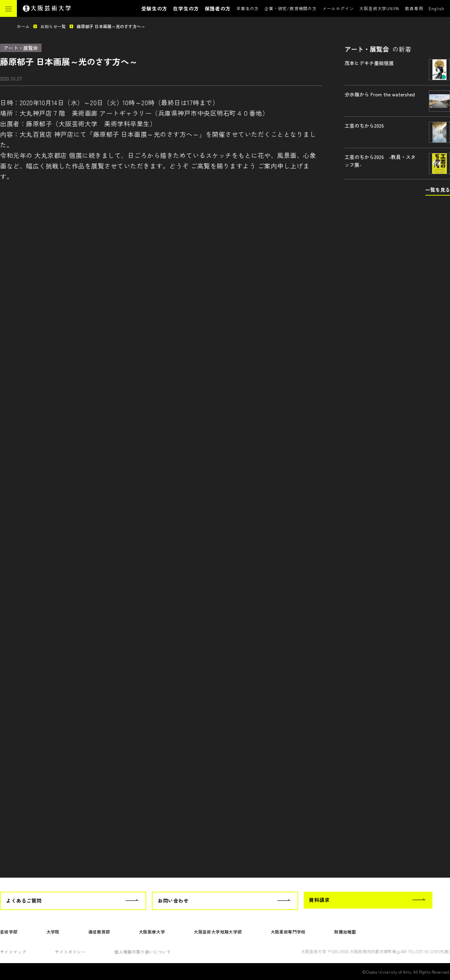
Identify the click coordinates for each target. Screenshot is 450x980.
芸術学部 (9, 932)
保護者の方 (218, 8)
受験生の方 (154, 8)
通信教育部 (99, 932)
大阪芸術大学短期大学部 (218, 932)
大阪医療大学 (152, 932)
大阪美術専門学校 (288, 932)
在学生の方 (186, 8)
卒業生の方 (247, 8)
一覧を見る (438, 190)
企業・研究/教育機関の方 (291, 8)
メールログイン (338, 8)
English (436, 8)
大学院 (53, 932)
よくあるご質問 (24, 901)
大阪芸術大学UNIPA (379, 8)
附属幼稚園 (345, 932)
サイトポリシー (70, 952)
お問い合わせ (173, 901)
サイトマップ (13, 952)
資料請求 (319, 900)
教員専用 (414, 8)
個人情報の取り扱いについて (143, 952)
